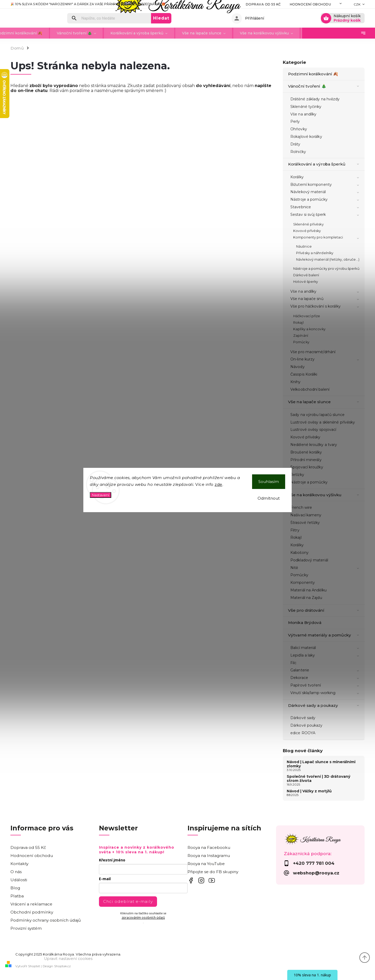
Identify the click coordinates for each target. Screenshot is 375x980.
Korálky (326, 177)
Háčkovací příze (307, 316)
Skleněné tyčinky (306, 107)
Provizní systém (26, 928)
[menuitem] (37, 33)
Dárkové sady (303, 718)
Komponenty (303, 583)
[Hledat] (147, 18)
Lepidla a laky (326, 656)
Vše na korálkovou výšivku (324, 495)
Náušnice (304, 246)
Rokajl (298, 323)
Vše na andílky (303, 114)
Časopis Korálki (304, 374)
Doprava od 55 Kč (238, 4)
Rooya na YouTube (206, 864)
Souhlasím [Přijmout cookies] (269, 482)
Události (19, 880)
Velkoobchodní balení (310, 389)
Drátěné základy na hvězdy (315, 99)
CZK (357, 4)
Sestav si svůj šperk (326, 215)
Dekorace (326, 678)
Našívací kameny (306, 515)
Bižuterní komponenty (326, 185)
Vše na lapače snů (326, 299)
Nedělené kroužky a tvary (314, 445)
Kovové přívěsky (307, 231)
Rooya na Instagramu (209, 856)
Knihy (296, 382)
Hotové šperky (306, 282)
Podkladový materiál (309, 560)
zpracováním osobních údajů (143, 917)
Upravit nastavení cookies (68, 959)
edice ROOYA (303, 733)
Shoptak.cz (63, 966)
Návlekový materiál (326, 192)
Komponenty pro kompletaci (327, 238)
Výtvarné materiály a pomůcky (324, 635)
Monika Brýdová (305, 623)
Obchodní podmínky (32, 912)
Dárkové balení (306, 275)
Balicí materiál (326, 648)
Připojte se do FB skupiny (213, 872)
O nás (16, 872)
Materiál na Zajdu (306, 598)
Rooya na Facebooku (209, 847)
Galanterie (326, 671)
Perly (295, 121)
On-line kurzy (326, 360)
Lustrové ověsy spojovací (313, 430)
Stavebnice (326, 207)
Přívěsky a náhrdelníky (315, 253)
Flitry (295, 530)
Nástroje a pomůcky (326, 200)
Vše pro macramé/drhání (313, 352)
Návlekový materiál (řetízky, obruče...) (328, 259)
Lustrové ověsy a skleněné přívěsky (323, 422)
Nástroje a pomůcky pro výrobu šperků (326, 269)
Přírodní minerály (306, 460)
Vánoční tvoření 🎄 (324, 86)
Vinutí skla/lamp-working (326, 693)
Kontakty (325, 4)
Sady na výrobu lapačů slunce (317, 415)
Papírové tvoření (326, 686)
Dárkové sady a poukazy (324, 706)
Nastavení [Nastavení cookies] (101, 495)
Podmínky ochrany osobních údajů (46, 920)
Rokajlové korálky (306, 137)
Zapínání (301, 336)
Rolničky (298, 152)
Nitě (326, 568)
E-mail (105, 879)
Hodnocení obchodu (286, 4)
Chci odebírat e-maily (128, 901)
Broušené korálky (306, 452)
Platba (17, 896)
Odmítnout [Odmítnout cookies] (269, 498)
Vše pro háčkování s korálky (326, 307)
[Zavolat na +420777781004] (320, 863)
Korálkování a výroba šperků (324, 164)
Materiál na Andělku (308, 590)
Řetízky (297, 475)
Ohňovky (299, 129)
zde (218, 484)
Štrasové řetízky (305, 523)
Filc (293, 663)
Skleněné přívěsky (308, 224)
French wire (301, 507)
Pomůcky (301, 342)
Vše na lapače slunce (324, 402)
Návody (298, 367)
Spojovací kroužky (307, 467)
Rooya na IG (201, 881)
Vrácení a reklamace (31, 904)
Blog (15, 888)
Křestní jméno (112, 860)
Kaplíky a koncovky (309, 329)
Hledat (199, 18)
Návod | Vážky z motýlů (309, 791)
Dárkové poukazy (307, 725)
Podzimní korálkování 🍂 (314, 74)
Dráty (295, 144)
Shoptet (34, 966)
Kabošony (299, 553)
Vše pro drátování (324, 610)
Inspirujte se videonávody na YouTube (212, 881)
